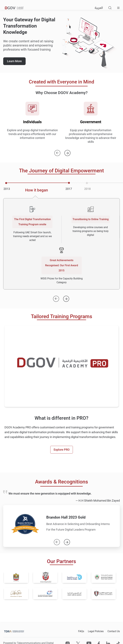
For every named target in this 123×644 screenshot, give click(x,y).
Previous (57, 152)
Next (67, 152)
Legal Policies (96, 631)
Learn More (14, 61)
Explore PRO (62, 450)
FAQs (81, 631)
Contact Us (114, 631)
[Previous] (56, 297)
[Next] (66, 297)
